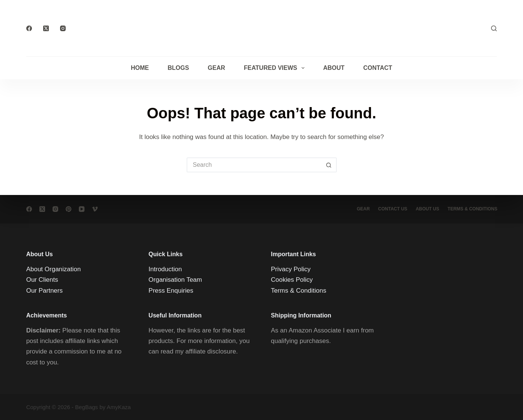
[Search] (494, 28)
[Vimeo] (95, 209)
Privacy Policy (291, 269)
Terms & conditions (472, 209)
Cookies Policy (292, 280)
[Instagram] (63, 28)
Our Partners (44, 290)
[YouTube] (82, 209)
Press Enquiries (171, 290)
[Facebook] (29, 28)
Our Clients (42, 280)
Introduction (165, 269)
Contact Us (390, 209)
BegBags (87, 407)
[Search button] (329, 165)
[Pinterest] (69, 209)
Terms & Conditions (299, 290)
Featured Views (276, 68)
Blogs (178, 68)
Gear (216, 68)
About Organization (54, 269)
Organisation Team (175, 280)
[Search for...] (254, 165)
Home (140, 68)
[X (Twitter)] (46, 28)
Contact (378, 68)
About (334, 68)
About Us (426, 209)
